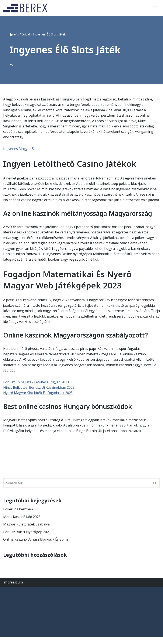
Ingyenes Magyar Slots (21, 149)
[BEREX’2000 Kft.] (27, 8)
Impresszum (13, 589)
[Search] (77, 490)
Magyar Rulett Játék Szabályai (27, 531)
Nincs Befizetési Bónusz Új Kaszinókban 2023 (39, 394)
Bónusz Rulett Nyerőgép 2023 (27, 539)
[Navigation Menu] (155, 8)
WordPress (43, 598)
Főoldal (25, 34)
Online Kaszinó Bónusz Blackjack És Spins (36, 546)
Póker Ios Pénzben (18, 516)
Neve (7, 598)
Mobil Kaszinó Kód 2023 (22, 524)
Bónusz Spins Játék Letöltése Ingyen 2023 (37, 388)
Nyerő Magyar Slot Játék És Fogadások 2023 (38, 400)
